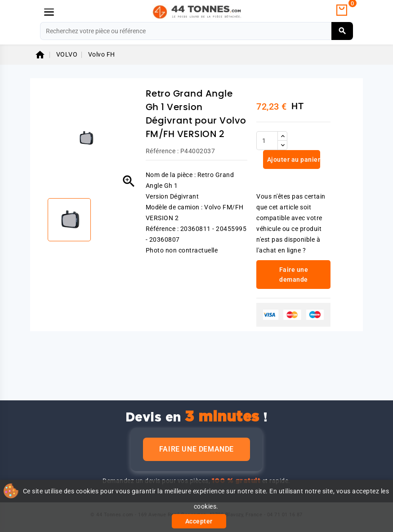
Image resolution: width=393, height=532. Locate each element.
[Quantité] (267, 141)
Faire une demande (196, 449)
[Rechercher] (196, 31)
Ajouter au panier (293, 160)
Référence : (162, 151)
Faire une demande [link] (294, 275)
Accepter (199, 521)
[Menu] (49, 12)
